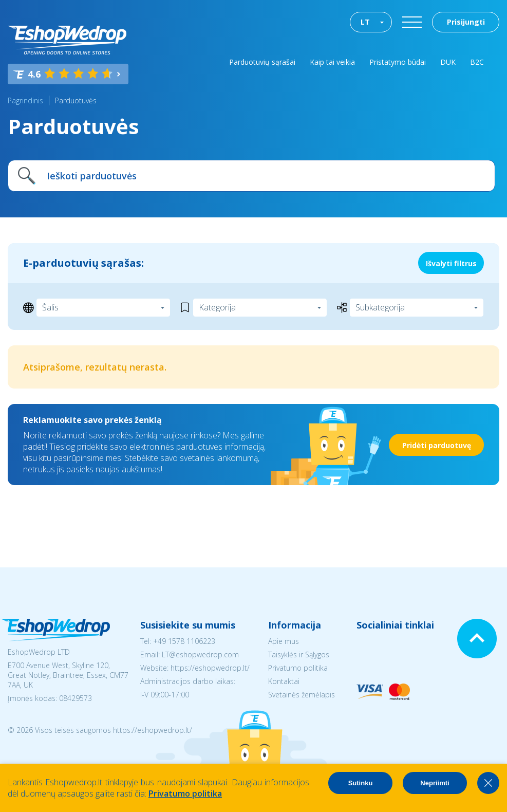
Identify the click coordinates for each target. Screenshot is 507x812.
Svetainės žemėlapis (302, 695)
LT (365, 22)
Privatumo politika (298, 668)
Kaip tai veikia (332, 62)
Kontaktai (284, 681)
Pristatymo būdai (398, 62)
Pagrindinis (25, 100)
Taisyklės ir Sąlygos (299, 654)
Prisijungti (466, 22)
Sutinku (361, 783)
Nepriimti (435, 783)
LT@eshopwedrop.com (200, 654)
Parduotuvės (76, 100)
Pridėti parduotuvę (437, 445)
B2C (477, 62)
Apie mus (284, 641)
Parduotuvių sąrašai (262, 62)
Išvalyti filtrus (451, 263)
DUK (448, 62)
